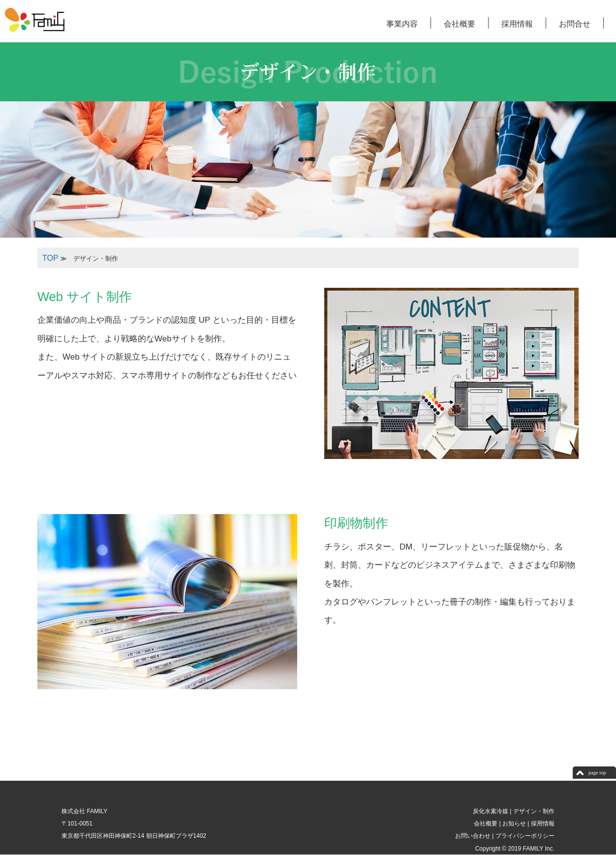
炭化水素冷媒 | (492, 811)
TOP (50, 258)
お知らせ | (515, 824)
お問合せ (575, 24)
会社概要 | (487, 824)
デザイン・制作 (533, 811)
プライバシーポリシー (524, 836)
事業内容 (402, 24)
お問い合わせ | (474, 836)
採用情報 (517, 24)
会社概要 (460, 24)
